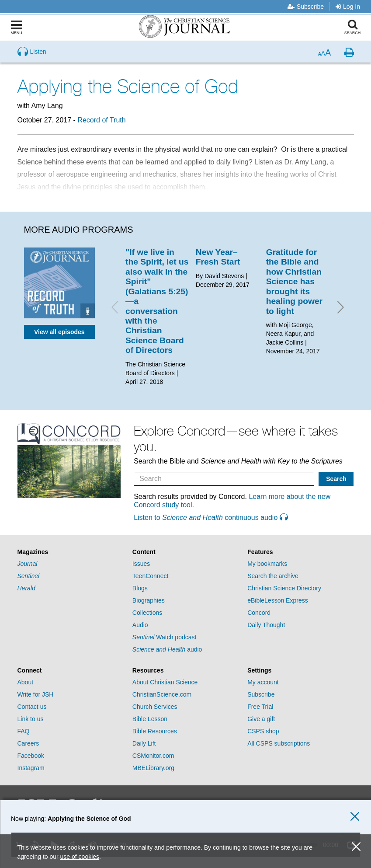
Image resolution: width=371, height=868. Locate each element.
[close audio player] (355, 817)
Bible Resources (155, 731)
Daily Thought (266, 625)
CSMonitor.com (153, 756)
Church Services (155, 707)
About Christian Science (165, 682)
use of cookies (80, 857)
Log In (348, 7)
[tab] (71, 552)
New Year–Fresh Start (218, 257)
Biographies (149, 600)
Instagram (31, 768)
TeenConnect (151, 576)
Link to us (31, 719)
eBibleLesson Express (278, 600)
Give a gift (261, 719)
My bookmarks (267, 564)
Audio (140, 625)
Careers (28, 743)
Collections (147, 613)
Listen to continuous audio (211, 518)
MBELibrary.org (153, 768)
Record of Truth (101, 120)
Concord (259, 613)
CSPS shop (263, 731)
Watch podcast (165, 637)
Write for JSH (36, 694)
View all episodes (59, 332)
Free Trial (260, 707)
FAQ (24, 731)
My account (263, 682)
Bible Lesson (150, 719)
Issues (141, 564)
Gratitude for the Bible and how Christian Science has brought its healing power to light (294, 282)
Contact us (32, 707)
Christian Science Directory (284, 588)
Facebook (31, 756)
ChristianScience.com (162, 694)
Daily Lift (144, 743)
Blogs (140, 588)
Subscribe (306, 7)
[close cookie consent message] (356, 847)
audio (167, 649)
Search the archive (273, 576)
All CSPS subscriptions (279, 743)
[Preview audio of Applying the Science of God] (32, 52)
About (26, 682)
